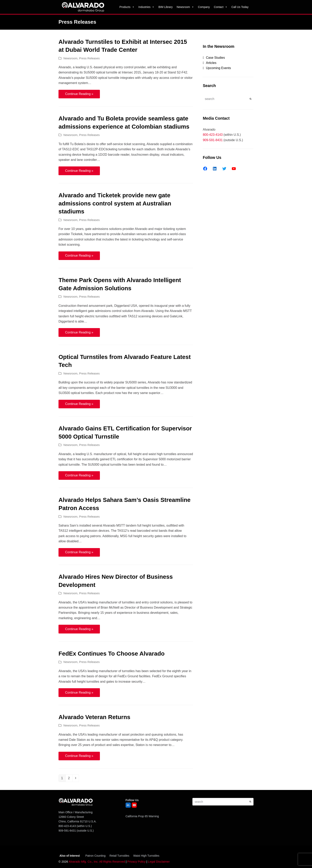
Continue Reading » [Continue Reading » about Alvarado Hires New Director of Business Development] (79, 629)
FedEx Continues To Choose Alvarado (112, 653)
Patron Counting (95, 856)
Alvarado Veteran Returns (94, 717)
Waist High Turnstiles (146, 856)
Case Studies (215, 58)
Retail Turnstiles (119, 856)
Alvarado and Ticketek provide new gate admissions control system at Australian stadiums (115, 203)
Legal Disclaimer (159, 862)
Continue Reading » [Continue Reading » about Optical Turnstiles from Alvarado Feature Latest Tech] (79, 404)
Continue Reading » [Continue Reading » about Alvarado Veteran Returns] (79, 756)
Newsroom (185, 7)
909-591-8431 (213, 140)
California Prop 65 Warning (142, 816)
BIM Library (166, 7)
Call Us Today (240, 7)
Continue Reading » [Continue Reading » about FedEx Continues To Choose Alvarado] (79, 693)
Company (204, 7)
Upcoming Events (218, 68)
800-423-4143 (213, 135)
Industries (147, 7)
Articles (211, 63)
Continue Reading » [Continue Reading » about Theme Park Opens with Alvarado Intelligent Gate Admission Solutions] (79, 332)
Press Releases (89, 58)
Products (127, 7)
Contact (221, 7)
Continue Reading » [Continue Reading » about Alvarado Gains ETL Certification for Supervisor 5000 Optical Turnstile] (79, 475)
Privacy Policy (136, 862)
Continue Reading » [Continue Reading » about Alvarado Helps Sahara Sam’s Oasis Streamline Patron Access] (79, 552)
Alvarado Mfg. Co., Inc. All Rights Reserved (97, 862)
